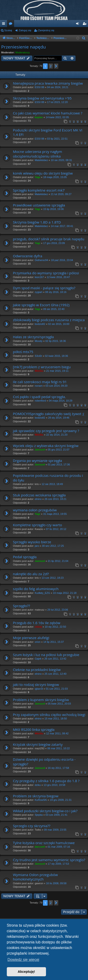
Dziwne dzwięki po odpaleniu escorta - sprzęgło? (44, 762)
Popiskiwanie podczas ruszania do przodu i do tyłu (48, 478)
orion (38, 642)
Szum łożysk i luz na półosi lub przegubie (46, 655)
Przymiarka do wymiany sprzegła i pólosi (46, 273)
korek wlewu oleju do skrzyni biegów (43, 173)
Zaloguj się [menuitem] (78, 24)
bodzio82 (40, 324)
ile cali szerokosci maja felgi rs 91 (40, 382)
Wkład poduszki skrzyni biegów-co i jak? (45, 811)
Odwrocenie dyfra (28, 256)
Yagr (38, 177)
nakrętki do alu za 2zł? (31, 574)
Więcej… (4, 24)
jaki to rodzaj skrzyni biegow (36, 684)
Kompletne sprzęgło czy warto (37, 525)
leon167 (39, 277)
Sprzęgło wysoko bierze (32, 542)
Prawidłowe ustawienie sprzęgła (39, 205)
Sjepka (39, 815)
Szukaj (8, 30)
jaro (37, 546)
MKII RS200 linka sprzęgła (34, 729)
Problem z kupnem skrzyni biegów (41, 700)
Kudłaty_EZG (42, 593)
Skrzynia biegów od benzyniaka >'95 (42, 98)
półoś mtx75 (23, 352)
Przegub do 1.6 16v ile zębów (37, 623)
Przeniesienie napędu (23, 47)
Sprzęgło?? (21, 606)
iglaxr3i (39, 689)
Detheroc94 (41, 260)
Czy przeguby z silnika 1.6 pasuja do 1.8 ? (46, 781)
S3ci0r (38, 356)
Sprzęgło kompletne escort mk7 (39, 190)
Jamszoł (40, 450)
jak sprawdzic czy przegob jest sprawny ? (46, 431)
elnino (38, 499)
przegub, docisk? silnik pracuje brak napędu (49, 239)
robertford (40, 401)
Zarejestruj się (46, 30)
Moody (39, 341)
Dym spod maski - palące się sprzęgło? (44, 288)
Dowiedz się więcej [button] (23, 960)
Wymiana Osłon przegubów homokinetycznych (35, 877)
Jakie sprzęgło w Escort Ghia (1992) (41, 305)
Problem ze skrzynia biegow (36, 796)
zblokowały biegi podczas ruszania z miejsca (49, 320)
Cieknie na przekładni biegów (37, 670)
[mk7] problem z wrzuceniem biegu (42, 367)
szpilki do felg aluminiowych (36, 589)
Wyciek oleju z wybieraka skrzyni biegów (46, 446)
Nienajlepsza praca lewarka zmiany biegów (48, 83)
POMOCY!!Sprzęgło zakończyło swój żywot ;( (49, 414)
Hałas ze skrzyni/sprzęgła (33, 337)
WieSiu (39, 371)
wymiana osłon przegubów (35, 510)
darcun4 (40, 847)
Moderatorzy (23, 52)
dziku (38, 785)
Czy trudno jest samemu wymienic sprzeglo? (49, 860)
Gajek (38, 659)
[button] (56, 66)
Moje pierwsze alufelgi (31, 638)
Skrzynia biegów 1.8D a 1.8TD (37, 222)
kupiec (39, 117)
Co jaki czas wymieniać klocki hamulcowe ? (48, 113)
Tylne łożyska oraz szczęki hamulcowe (44, 843)
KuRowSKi (41, 800)
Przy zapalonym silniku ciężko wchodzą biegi (49, 715)
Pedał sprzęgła (25, 557)
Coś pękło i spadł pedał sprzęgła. (39, 397)
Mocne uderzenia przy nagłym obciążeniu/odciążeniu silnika (37, 154)
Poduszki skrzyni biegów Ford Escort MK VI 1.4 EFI (48, 132)
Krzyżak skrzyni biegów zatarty (38, 744)
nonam (39, 386)
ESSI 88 (39, 87)
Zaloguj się (25, 30)
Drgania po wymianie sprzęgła (37, 461)
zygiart (38, 292)
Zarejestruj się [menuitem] (85, 24)
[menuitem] (84, 38)
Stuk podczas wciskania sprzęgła (39, 495)
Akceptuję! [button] (27, 972)
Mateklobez (41, 160)
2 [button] (51, 66)
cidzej (38, 627)
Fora (11, 24)
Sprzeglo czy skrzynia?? (32, 826)
